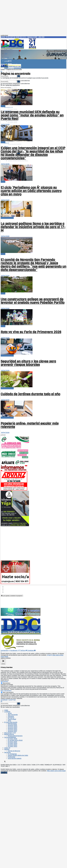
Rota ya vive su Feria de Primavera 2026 (31, 332)
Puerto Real (12, 719)
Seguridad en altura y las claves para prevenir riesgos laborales (28, 363)
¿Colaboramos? (10, 592)
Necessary (7, 683)
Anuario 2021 (12, 731)
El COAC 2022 (12, 123)
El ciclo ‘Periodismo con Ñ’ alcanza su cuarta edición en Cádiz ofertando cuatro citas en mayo (31, 191)
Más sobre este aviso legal (56, 771)
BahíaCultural (9, 734)
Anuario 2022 (12, 730)
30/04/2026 (5, 125)
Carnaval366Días (9, 107)
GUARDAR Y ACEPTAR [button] (8, 700)
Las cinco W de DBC (11, 588)
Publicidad (11, 164)
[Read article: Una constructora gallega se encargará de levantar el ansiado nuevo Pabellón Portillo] (33, 285)
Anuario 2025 (12, 725)
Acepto (4, 773)
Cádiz (6, 54)
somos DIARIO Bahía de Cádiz (18, 161)
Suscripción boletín (15, 144)
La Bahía (7, 61)
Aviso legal (8, 591)
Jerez (10, 61)
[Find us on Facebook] (2, 762)
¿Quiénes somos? (10, 586)
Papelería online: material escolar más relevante (30, 425)
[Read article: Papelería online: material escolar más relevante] (33, 409)
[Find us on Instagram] (7, 762)
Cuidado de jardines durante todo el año (30, 394)
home (3, 69)
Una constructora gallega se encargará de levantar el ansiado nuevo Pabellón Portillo (33, 301)
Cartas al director (14, 751)
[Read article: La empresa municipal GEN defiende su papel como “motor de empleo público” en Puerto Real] (33, 97)
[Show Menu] (1, 62)
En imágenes (12, 754)
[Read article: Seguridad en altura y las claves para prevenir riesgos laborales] (33, 347)
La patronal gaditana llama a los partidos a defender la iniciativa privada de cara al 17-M (33, 227)
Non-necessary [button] (6, 691)
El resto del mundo (7, 218)
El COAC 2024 (13, 743)
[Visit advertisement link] (34, 59)
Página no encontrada (14, 69)
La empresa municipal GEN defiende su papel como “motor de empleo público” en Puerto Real (32, 115)
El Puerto (11, 72)
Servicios (7, 752)
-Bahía (3, 106)
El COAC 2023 (12, 745)
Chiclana (11, 716)
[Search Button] (1, 72)
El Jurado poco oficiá (15, 125)
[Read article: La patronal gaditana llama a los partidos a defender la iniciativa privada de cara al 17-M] (33, 209)
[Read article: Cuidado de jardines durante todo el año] (33, 379)
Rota (9, 721)
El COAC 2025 (12, 742)
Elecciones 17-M (10, 733)
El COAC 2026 (12, 109)
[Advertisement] (17, 18)
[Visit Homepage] (19, 49)
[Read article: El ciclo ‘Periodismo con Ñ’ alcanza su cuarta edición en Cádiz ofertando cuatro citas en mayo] (33, 173)
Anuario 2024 (13, 88)
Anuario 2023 (12, 728)
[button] (12, 596)
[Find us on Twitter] (4, 762)
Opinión (7, 749)
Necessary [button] (4, 681)
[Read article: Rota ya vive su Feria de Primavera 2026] (33, 317)
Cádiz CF (7, 748)
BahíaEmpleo (12, 724)
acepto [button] (50, 655)
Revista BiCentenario (15, 736)
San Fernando (13, 715)
